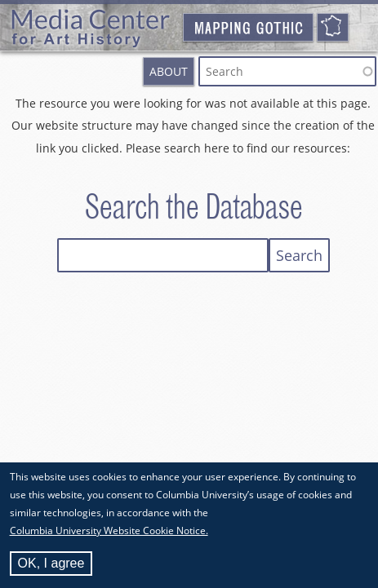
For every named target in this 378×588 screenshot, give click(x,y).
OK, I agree (51, 566)
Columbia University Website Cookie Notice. (109, 533)
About (169, 71)
